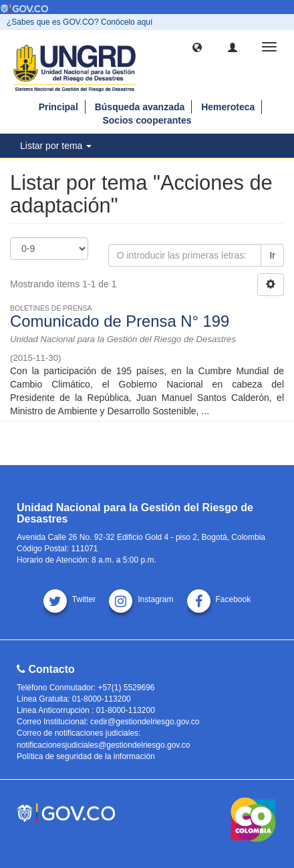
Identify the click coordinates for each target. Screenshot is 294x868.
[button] (197, 47)
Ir (272, 255)
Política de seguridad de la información (86, 756)
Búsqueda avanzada (140, 107)
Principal (58, 107)
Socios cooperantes (147, 120)
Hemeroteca (228, 107)
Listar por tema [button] (56, 146)
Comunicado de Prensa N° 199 (120, 321)
